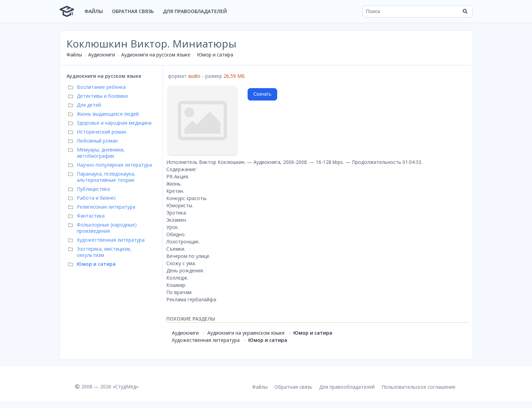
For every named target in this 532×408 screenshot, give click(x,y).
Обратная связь (133, 11)
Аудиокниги (102, 55)
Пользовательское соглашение (419, 387)
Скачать (263, 94)
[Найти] (465, 11)
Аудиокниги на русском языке (156, 55)
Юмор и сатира (215, 55)
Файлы (94, 11)
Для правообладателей (195, 11)
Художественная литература (206, 340)
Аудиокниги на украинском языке (246, 333)
